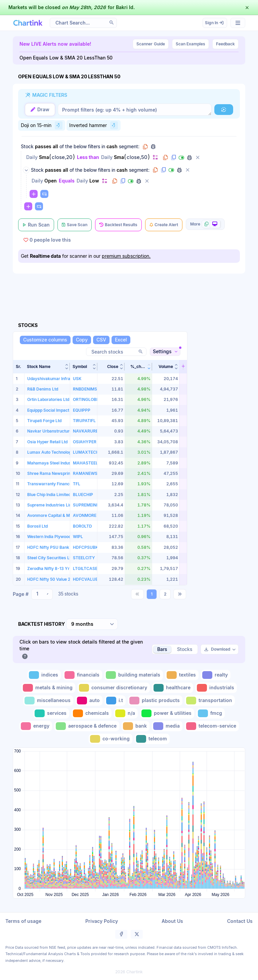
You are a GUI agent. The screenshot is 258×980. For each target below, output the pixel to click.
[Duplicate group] (163, 170)
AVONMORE (85, 515)
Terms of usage (23, 921)
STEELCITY (84, 558)
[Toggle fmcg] (211, 713)
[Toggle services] (51, 713)
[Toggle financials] (83, 675)
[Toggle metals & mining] (48, 688)
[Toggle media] (167, 726)
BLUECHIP (83, 495)
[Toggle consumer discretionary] (114, 688)
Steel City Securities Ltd (50, 558)
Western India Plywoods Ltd (54, 537)
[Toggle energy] (36, 726)
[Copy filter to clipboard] (165, 158)
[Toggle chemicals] (92, 713)
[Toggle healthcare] (173, 688)
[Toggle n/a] (126, 713)
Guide (151, 44)
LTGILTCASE (85, 568)
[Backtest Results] (118, 225)
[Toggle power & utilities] (167, 713)
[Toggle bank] (136, 726)
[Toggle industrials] (216, 688)
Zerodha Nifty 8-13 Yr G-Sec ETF (59, 568)
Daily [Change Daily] (32, 157)
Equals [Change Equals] (67, 181)
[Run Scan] (36, 225)
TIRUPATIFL (84, 421)
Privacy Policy (102, 921)
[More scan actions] (205, 224)
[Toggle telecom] (152, 739)
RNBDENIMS (85, 389)
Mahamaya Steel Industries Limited (61, 463)
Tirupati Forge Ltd (44, 421)
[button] (47, 367)
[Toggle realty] (216, 675)
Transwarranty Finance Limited (57, 484)
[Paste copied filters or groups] (44, 194)
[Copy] (82, 340)
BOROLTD (82, 526)
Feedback (225, 44)
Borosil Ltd (37, 526)
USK (77, 379)
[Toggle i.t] (115, 701)
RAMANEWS (85, 473)
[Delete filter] (198, 158)
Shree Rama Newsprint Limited (57, 473)
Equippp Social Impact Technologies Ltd (65, 410)
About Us (172, 921)
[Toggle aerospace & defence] (87, 726)
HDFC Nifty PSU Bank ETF (52, 547)
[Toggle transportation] (210, 701)
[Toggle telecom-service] (212, 726)
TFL (77, 484)
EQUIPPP (82, 410)
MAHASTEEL (85, 463)
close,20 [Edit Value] (62, 157)
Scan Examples (190, 44)
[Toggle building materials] (134, 675)
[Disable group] (171, 170)
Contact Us (240, 921)
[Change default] (155, 157)
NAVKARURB (86, 431)
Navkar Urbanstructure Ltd (53, 431)
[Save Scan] (75, 225)
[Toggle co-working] (111, 739)
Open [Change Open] (51, 181)
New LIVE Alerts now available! (55, 44)
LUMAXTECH (86, 452)
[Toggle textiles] (182, 675)
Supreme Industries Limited (54, 505)
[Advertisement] (135, 290)
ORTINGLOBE (86, 399)
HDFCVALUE (85, 579)
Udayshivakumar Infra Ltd (52, 379)
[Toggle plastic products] (155, 701)
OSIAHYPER (85, 442)
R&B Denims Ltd (43, 389)
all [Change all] (55, 146)
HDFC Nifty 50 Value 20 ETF (54, 579)
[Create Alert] (164, 225)
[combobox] (42, 594)
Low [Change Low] (94, 181)
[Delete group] (187, 170)
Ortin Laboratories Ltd (48, 399)
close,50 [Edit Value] (137, 157)
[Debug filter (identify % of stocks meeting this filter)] (189, 158)
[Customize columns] (45, 340)
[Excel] (121, 340)
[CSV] (101, 340)
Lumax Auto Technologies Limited (60, 452)
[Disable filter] (181, 158)
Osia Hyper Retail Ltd (47, 442)
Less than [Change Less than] (88, 157)
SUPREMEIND (86, 505)
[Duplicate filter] (173, 158)
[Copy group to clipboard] (145, 147)
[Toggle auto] (89, 701)
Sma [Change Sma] (44, 157)
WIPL (78, 537)
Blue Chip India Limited (49, 495)
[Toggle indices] (44, 675)
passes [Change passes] (43, 146)
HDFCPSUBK (85, 547)
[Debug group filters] (153, 147)
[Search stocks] (116, 352)
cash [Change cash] (112, 146)
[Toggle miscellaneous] (48, 701)
